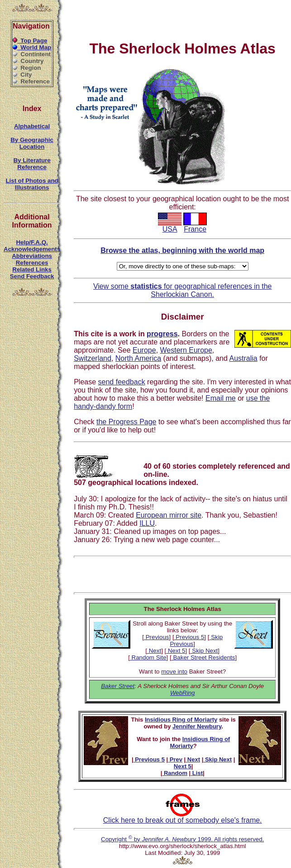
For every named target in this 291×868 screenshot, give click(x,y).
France (195, 226)
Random (175, 773)
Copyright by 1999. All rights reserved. (182, 839)
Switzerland (93, 358)
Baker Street (118, 686)
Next (154, 651)
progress (162, 334)
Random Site (148, 657)
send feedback (122, 382)
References (32, 263)
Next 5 (176, 651)
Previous (157, 637)
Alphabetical (32, 126)
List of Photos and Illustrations (32, 184)
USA (170, 226)
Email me (221, 398)
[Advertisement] (134, 17)
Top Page (30, 41)
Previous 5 (189, 637)
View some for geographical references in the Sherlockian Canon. (183, 290)
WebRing (183, 693)
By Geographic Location (32, 143)
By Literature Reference (32, 164)
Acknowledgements (32, 249)
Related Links (32, 269)
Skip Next (204, 651)
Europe (144, 350)
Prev (175, 759)
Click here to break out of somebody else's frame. (183, 817)
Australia (243, 358)
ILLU (147, 523)
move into (174, 672)
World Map (32, 47)
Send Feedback (32, 276)
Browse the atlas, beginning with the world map (182, 250)
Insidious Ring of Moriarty (181, 720)
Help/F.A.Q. (32, 242)
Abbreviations (32, 256)
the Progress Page (126, 422)
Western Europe (186, 350)
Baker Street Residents (203, 657)
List (197, 773)
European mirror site (169, 515)
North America (138, 358)
